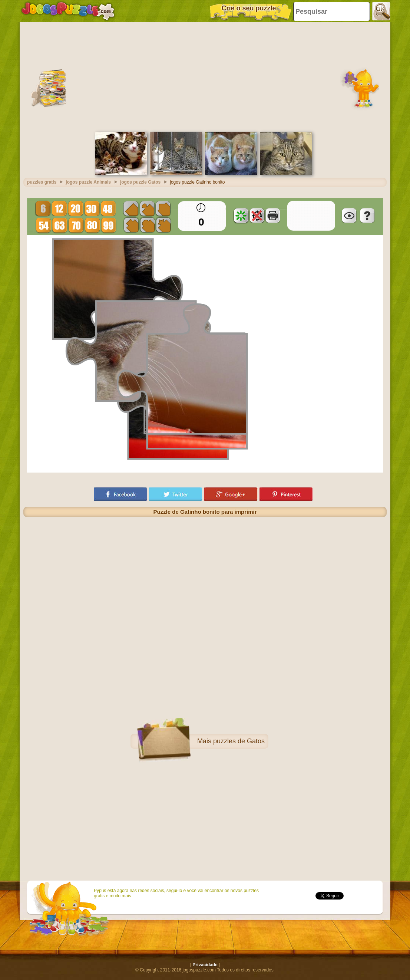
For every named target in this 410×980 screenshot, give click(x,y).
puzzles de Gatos (239, 741)
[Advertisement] (205, 76)
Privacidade (205, 965)
